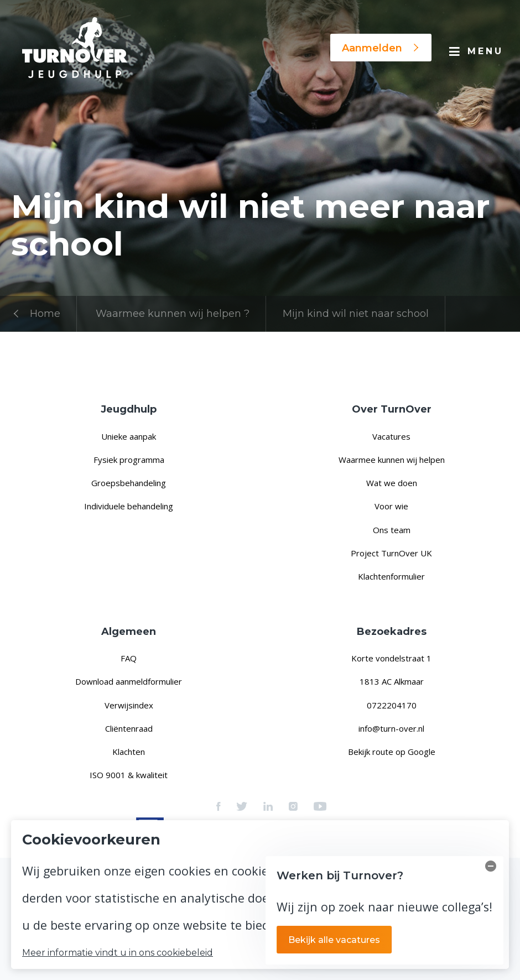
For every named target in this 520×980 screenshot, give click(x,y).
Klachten (129, 752)
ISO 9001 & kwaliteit (129, 775)
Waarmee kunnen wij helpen (392, 460)
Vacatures (391, 436)
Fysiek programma (129, 460)
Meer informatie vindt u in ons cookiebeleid (118, 953)
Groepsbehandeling (129, 483)
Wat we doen (392, 483)
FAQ (129, 658)
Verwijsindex (129, 705)
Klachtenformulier (391, 576)
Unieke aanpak (129, 436)
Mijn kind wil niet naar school (356, 314)
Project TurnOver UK (391, 553)
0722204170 (392, 705)
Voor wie (391, 506)
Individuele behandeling (129, 506)
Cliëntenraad (129, 728)
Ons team (392, 530)
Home (36, 314)
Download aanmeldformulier (129, 681)
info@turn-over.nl (391, 728)
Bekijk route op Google (392, 752)
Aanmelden (381, 48)
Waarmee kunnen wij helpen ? (173, 314)
